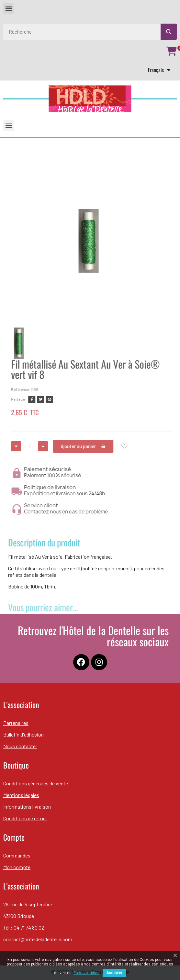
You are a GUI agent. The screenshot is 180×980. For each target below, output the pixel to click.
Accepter (114, 973)
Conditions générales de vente (36, 783)
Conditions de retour (25, 818)
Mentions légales (21, 795)
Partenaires (16, 723)
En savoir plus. (86, 973)
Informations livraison (27, 807)
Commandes (17, 855)
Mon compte (17, 867)
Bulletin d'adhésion (23, 734)
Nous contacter (20, 746)
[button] (6, 241)
